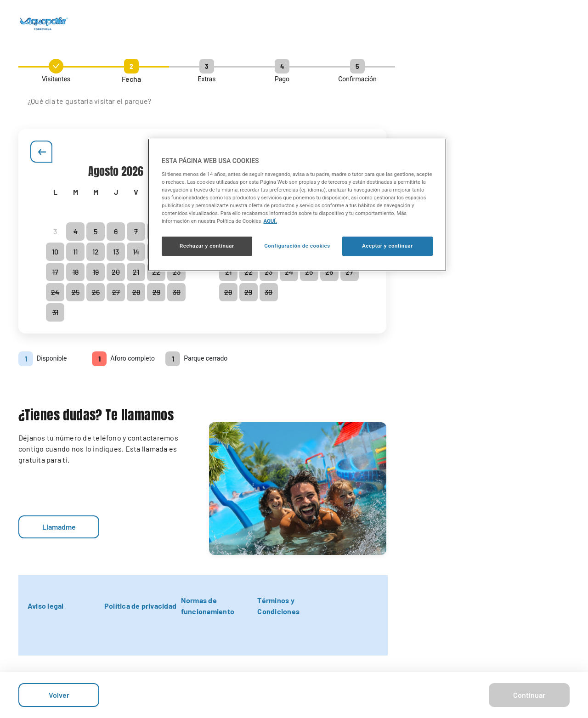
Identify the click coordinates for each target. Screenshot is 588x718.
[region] (297, 205)
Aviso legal (46, 606)
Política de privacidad (140, 606)
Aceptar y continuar (387, 246)
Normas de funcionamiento (208, 606)
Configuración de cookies (297, 246)
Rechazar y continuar (207, 246)
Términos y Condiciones (278, 606)
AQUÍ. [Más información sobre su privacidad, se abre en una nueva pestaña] (270, 221)
